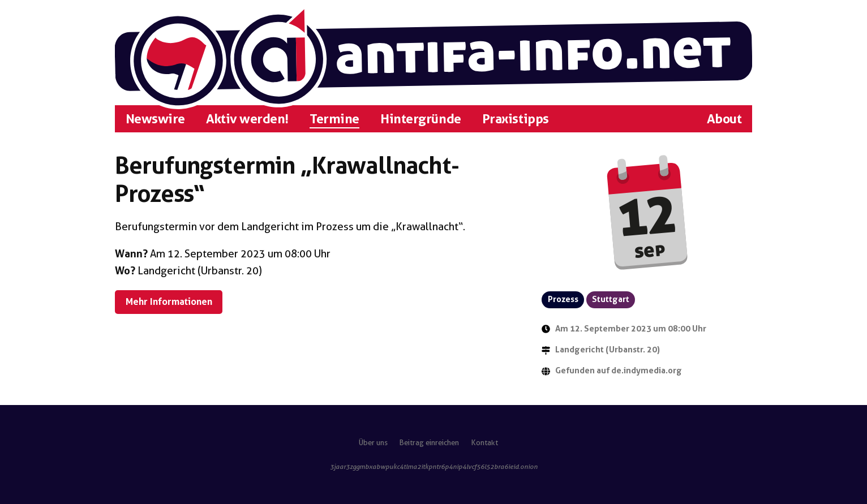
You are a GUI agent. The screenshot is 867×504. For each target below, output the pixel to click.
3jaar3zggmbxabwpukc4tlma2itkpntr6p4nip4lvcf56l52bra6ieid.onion (434, 467)
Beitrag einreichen (429, 443)
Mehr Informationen (169, 302)
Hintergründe (420, 119)
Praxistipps (516, 119)
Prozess (563, 299)
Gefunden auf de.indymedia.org (619, 371)
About (724, 119)
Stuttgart (611, 299)
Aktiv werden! (247, 119)
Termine (334, 119)
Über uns (373, 443)
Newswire (155, 119)
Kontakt (485, 443)
